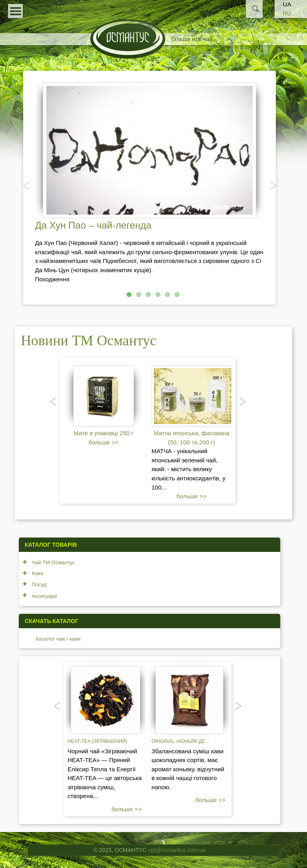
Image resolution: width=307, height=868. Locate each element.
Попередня (27, 185)
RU (287, 13)
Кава (37, 573)
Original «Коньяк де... (180, 741)
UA (287, 4)
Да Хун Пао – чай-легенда (93, 225)
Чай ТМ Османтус (53, 562)
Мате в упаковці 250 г (104, 433)
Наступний (272, 185)
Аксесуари (44, 596)
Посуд (39, 584)
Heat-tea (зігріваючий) (97, 741)
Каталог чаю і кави (58, 639)
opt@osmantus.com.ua (177, 850)
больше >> (103, 442)
